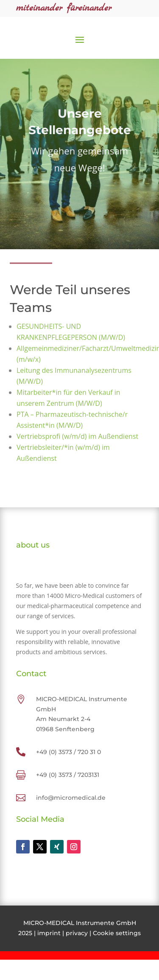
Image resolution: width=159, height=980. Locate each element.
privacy (77, 933)
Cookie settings (117, 933)
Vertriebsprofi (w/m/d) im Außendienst (77, 436)
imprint (49, 933)
